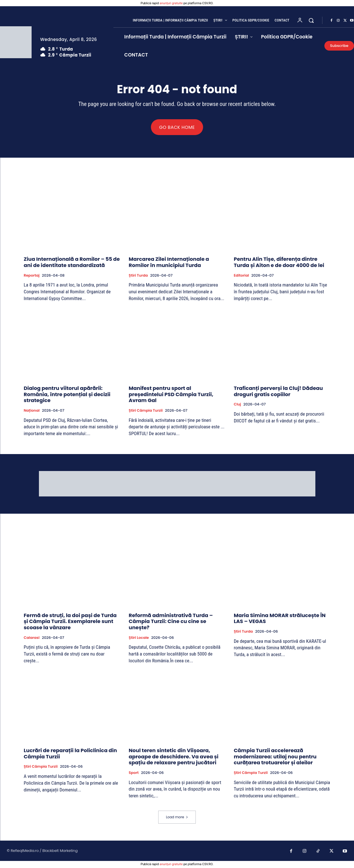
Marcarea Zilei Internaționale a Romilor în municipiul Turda (169, 263)
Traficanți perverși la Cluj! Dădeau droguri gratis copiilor (278, 392)
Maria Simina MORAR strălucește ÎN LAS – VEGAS (280, 619)
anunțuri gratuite (171, 3)
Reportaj (32, 276)
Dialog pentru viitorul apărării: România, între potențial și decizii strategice (67, 395)
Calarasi (32, 638)
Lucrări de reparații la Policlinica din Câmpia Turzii (70, 754)
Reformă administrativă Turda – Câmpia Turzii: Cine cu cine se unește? (171, 622)
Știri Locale (139, 638)
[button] (311, 20)
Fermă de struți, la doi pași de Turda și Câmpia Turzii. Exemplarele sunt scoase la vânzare (70, 622)
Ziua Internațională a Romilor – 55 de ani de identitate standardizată (72, 263)
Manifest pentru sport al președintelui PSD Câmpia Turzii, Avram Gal (171, 395)
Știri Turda (138, 276)
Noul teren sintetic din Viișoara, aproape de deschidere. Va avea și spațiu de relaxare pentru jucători (173, 757)
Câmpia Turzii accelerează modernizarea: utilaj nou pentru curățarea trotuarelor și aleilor (275, 757)
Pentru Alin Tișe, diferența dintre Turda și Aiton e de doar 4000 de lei (279, 263)
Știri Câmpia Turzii (146, 411)
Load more (177, 818)
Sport (134, 773)
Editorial (241, 276)
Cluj (238, 405)
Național (32, 411)
